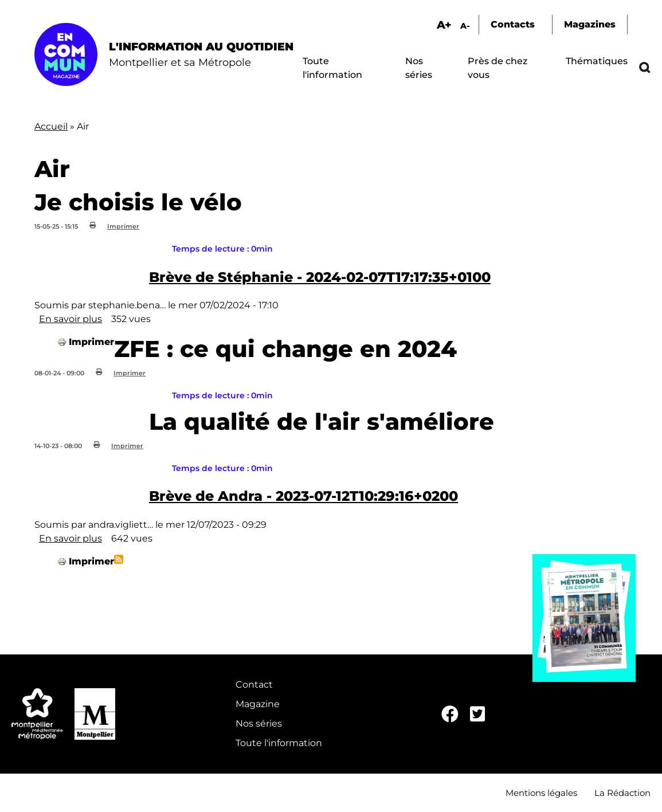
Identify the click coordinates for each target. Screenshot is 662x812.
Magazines (590, 24)
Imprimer (123, 226)
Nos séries (259, 723)
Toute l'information (279, 743)
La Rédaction (622, 793)
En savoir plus (70, 319)
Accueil (51, 126)
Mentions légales (541, 793)
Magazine (258, 704)
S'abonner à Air (119, 559)
